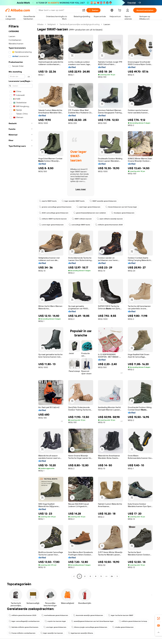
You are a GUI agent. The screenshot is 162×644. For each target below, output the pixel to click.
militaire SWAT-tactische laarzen (53, 219)
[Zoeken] (93, 10)
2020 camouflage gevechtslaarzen (54, 213)
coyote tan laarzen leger (55, 621)
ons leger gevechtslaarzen (55, 627)
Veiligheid (51, 24)
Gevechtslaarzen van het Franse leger (121, 207)
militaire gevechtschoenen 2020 (109, 225)
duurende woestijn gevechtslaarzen (88, 615)
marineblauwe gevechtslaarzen (55, 615)
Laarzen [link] (107, 24)
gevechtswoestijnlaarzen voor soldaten (90, 213)
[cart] (120, 11)
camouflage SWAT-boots (79, 225)
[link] (158, 618)
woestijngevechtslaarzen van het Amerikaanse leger (92, 621)
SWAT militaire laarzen (82, 219)
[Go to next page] (117, 576)
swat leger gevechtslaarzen (88, 207)
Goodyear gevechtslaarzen (123, 213)
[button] (84, 10)
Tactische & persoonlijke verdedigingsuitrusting (80, 24)
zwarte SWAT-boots (48, 201)
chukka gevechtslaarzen (123, 627)
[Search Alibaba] (59, 10)
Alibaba (40, 24)
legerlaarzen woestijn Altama (81, 633)
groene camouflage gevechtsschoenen (55, 207)
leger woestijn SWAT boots (73, 201)
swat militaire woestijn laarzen (110, 219)
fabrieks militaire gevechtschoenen (24, 627)
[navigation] (21, 301)
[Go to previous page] (74, 576)
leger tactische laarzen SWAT (121, 615)
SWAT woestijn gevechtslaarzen (103, 201)
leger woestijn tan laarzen (52, 633)
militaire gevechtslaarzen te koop (133, 621)
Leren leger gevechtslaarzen (51, 225)
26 (112, 576)
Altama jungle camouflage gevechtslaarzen (89, 627)
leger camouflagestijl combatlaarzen (24, 621)
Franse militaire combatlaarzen (22, 633)
